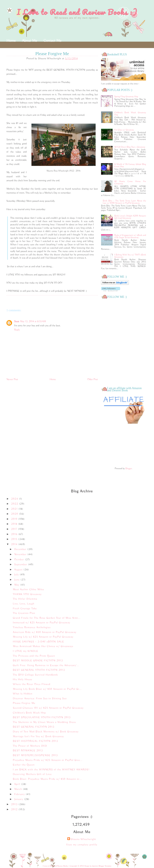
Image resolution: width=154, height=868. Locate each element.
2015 (15, 539)
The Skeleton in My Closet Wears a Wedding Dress (44, 722)
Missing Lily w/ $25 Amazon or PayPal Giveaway (43, 637)
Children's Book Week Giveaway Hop (130, 114)
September (21, 565)
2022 (15, 504)
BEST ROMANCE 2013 (28, 751)
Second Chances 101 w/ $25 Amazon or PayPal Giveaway (48, 708)
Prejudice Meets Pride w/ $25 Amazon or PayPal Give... (48, 760)
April (18, 784)
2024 (15, 499)
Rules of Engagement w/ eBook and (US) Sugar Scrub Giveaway (130, 236)
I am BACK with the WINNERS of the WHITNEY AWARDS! (51, 770)
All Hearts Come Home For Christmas (130, 183)
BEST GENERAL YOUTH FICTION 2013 (39, 670)
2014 (15, 544)
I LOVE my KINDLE (26, 651)
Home (11, 41)
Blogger (129, 469)
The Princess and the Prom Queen (34, 656)
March (19, 789)
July (17, 575)
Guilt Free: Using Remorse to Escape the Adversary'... (46, 665)
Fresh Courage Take (25, 609)
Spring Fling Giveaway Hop (126, 97)
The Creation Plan (24, 613)
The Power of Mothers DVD (30, 746)
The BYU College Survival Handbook (35, 675)
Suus (17, 322)
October (20, 560)
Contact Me (52, 41)
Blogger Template (105, 866)
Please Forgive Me (24, 703)
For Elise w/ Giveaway (124, 130)
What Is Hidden (23, 694)
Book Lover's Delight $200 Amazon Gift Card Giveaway (130, 217)
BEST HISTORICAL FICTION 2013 (35, 741)
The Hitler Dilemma (25, 599)
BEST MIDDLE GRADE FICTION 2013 (38, 661)
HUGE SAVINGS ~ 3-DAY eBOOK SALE (38, 642)
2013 (15, 804)
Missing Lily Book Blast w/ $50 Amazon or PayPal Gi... (47, 689)
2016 (15, 534)
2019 (15, 519)
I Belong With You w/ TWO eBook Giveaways (130, 256)
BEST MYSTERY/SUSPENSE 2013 (35, 755)
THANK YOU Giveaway (27, 594)
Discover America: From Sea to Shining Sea (40, 699)
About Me (30, 41)
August (19, 570)
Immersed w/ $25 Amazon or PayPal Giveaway (42, 623)
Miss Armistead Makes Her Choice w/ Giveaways (43, 646)
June (17, 580)
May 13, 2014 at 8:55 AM (33, 322)
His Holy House (23, 680)
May (17, 585)
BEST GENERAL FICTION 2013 (34, 727)
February (20, 794)
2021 (15, 509)
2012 (15, 810)
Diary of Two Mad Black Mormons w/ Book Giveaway (46, 732)
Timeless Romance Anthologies (32, 628)
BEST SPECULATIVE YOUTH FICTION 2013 (42, 717)
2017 (15, 529)
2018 (15, 524)
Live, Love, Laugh (24, 604)
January (19, 799)
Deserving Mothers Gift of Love (32, 774)
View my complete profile (82, 845)
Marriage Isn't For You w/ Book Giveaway (38, 737)
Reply (17, 330)
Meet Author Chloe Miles (28, 590)
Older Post (93, 379)
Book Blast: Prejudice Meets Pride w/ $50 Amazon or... (47, 779)
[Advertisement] (124, 446)
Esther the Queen (24, 765)
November (21, 554)
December (21, 549)
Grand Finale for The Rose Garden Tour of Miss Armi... (47, 618)
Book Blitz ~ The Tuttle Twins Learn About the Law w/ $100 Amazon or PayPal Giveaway (124, 202)
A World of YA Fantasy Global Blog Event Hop (130, 165)
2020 (15, 514)
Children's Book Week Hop (29, 713)
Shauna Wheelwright (83, 839)
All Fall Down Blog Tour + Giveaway (130, 147)
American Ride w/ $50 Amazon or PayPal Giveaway (45, 632)
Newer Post (12, 379)
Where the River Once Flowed (32, 684)
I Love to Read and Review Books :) (77, 12)
